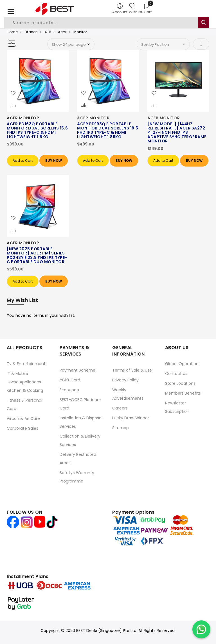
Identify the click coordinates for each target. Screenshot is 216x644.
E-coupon (69, 390)
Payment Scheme (77, 370)
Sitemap (121, 428)
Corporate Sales (22, 428)
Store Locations (180, 383)
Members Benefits (183, 393)
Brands (31, 32)
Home (12, 32)
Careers (120, 408)
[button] (13, 93)
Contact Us (176, 374)
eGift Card (70, 380)
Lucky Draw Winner (131, 418)
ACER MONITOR (23, 118)
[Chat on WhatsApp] (201, 629)
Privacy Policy (125, 380)
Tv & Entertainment (26, 364)
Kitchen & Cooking (25, 390)
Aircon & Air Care (23, 418)
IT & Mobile (17, 374)
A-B (48, 32)
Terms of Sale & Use (132, 370)
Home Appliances (24, 382)
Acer (62, 32)
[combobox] (101, 23)
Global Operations (183, 364)
